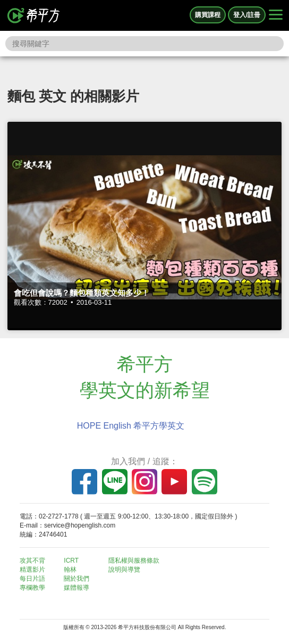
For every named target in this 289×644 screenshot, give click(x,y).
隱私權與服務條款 (134, 561)
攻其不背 (32, 561)
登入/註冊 (247, 15)
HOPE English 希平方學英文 (131, 426)
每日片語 (32, 579)
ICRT (71, 561)
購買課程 (208, 15)
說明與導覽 (124, 570)
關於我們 (76, 579)
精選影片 (32, 570)
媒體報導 (76, 588)
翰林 (70, 570)
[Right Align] (276, 15)
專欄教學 (32, 588)
